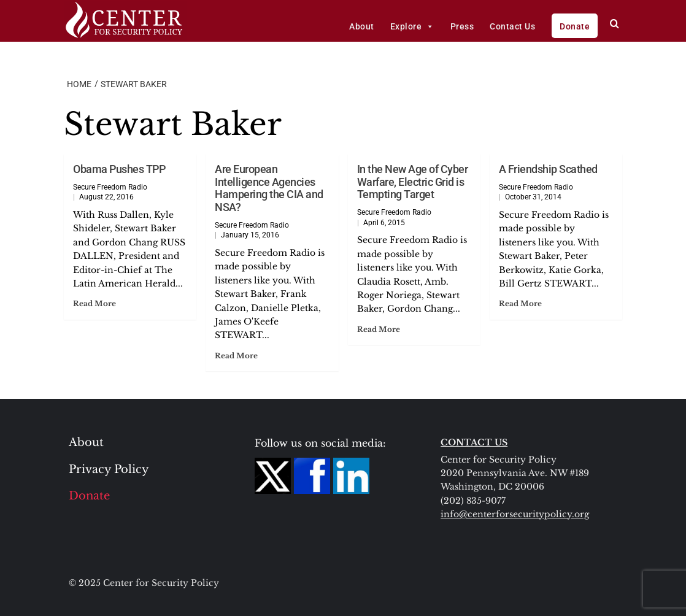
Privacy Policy (109, 469)
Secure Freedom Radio (110, 187)
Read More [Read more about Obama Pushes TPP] (94, 303)
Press (462, 26)
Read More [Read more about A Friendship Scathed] (520, 303)
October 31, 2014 (533, 197)
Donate (575, 26)
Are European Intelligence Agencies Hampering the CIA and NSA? (269, 188)
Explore (412, 26)
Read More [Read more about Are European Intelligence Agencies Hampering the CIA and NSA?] (236, 356)
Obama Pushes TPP (119, 169)
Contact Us (512, 26)
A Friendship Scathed (548, 169)
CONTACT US (474, 442)
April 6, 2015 (384, 223)
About (362, 26)
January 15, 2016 (250, 235)
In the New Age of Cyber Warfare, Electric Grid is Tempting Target (413, 182)
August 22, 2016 (106, 197)
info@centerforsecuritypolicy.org (515, 514)
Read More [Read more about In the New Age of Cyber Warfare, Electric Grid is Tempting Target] (379, 329)
